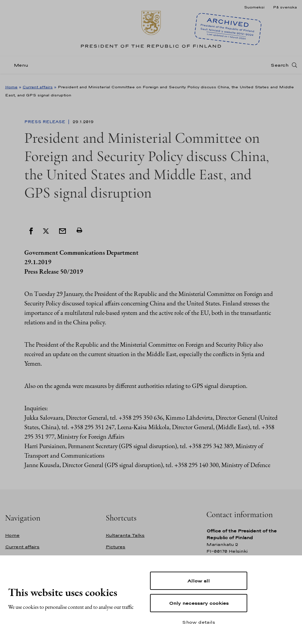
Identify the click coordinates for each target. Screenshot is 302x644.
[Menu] (19, 69)
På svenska (285, 7)
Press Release (45, 122)
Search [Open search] (280, 69)
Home (11, 87)
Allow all (199, 581)
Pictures (116, 547)
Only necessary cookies (199, 603)
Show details (199, 622)
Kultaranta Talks (125, 535)
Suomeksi (254, 7)
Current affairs (38, 87)
